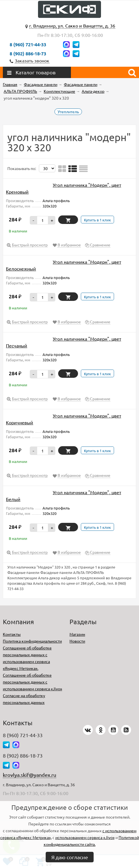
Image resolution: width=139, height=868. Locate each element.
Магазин (77, 634)
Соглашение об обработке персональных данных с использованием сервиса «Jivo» (32, 682)
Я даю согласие (70, 857)
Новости (77, 641)
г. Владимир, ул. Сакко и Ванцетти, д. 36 (72, 26)
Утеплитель (68, 112)
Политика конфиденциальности (32, 641)
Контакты (12, 634)
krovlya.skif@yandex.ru (30, 775)
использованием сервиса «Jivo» (85, 837)
